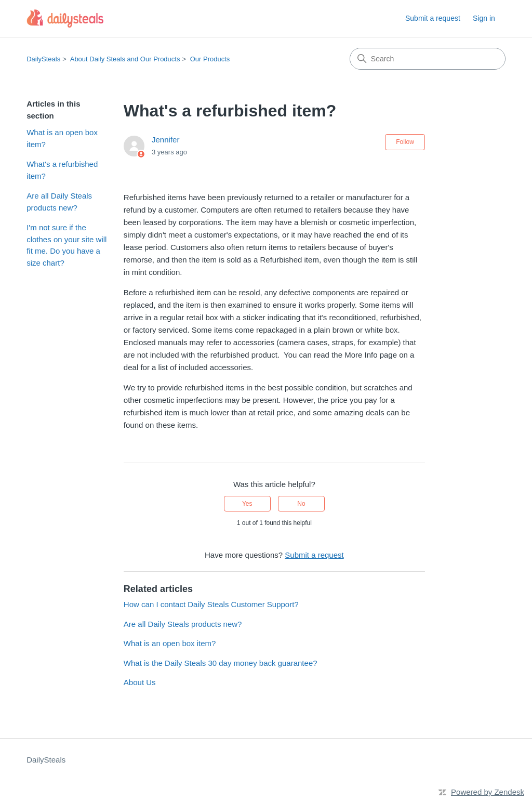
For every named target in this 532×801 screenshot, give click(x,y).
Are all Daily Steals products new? (59, 202)
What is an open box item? (62, 138)
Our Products (210, 59)
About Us (140, 682)
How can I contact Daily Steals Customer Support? (211, 604)
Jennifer (165, 140)
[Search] (428, 59)
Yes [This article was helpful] (247, 504)
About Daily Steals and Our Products (125, 59)
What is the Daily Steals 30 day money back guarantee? (221, 663)
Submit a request (433, 18)
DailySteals (43, 59)
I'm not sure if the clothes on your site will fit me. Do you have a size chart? (66, 245)
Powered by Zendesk (488, 792)
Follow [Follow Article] (405, 142)
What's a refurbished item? (62, 170)
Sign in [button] (484, 18)
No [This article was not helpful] (301, 504)
